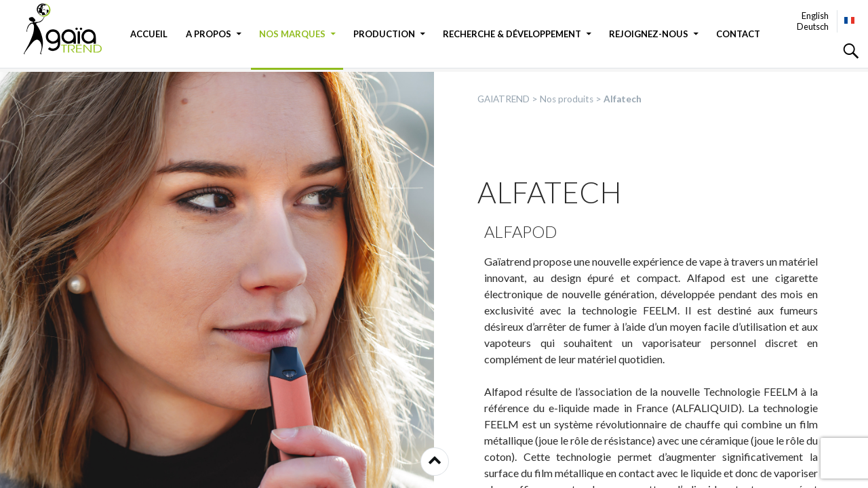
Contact (738, 34)
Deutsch (813, 26)
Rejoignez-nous (649, 34)
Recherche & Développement (512, 34)
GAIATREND (71, 29)
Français (850, 20)
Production (384, 34)
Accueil (149, 34)
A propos (209, 34)
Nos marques (292, 34)
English (815, 16)
